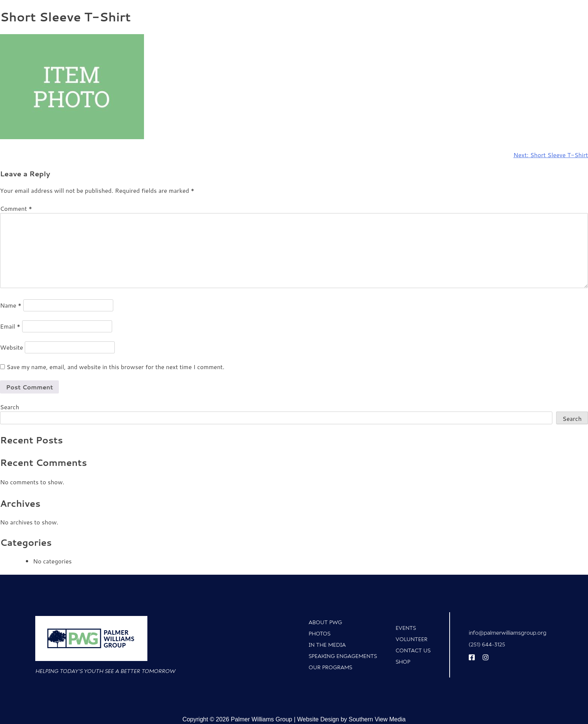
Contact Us (413, 650)
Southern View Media (377, 719)
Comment (16, 208)
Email (10, 326)
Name (11, 305)
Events (406, 628)
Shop (403, 662)
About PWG (325, 622)
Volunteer (412, 639)
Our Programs (330, 667)
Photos (319, 633)
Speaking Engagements (343, 656)
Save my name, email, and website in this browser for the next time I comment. (115, 367)
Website (11, 347)
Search (10, 407)
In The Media (327, 645)
